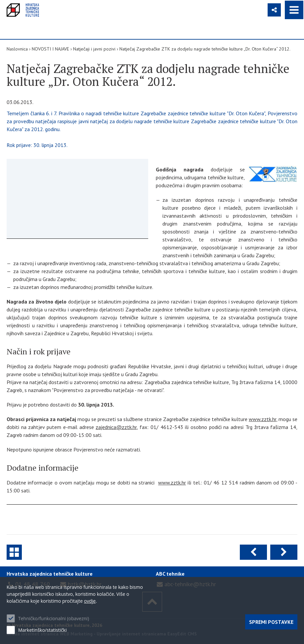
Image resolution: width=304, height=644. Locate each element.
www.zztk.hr (262, 419)
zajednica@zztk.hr (116, 427)
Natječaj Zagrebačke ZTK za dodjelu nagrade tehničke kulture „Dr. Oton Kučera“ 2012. (205, 49)
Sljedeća (284, 552)
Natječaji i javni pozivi (94, 49)
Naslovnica (17, 49)
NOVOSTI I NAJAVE (50, 49)
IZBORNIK (294, 10)
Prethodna (253, 552)
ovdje (90, 601)
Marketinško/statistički (43, 630)
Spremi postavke (271, 622)
